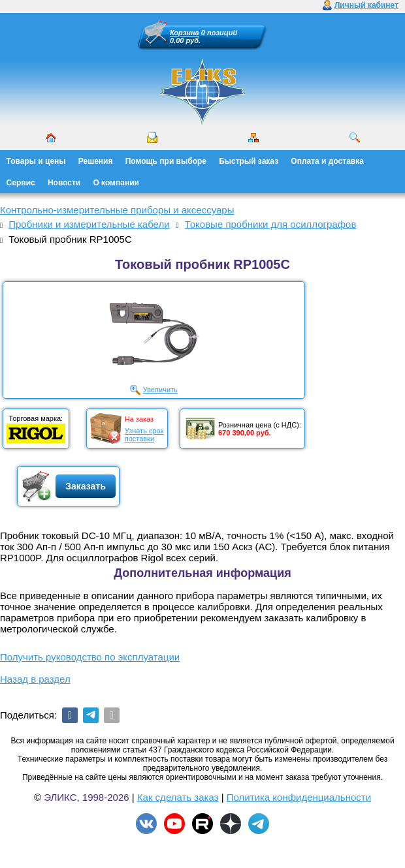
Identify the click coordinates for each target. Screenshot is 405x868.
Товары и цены (36, 161)
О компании (116, 183)
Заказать (86, 486)
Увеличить (160, 390)
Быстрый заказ (249, 161)
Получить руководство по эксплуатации (90, 657)
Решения (96, 161)
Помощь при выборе (166, 161)
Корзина (185, 33)
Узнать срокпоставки (144, 435)
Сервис (21, 183)
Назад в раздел (35, 679)
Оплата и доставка (327, 161)
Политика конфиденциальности (299, 797)
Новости (64, 183)
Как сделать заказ (178, 797)
